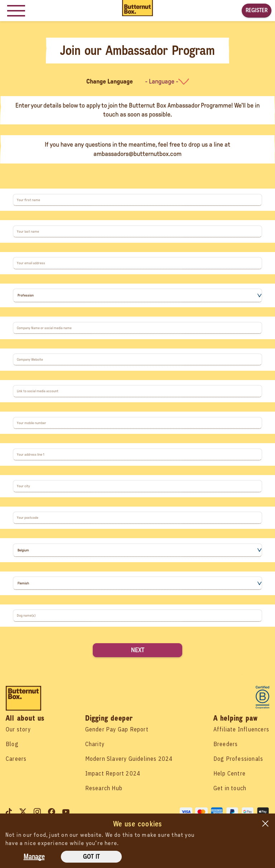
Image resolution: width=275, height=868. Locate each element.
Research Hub (104, 788)
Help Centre (230, 773)
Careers (16, 759)
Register (257, 10)
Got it (91, 857)
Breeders (226, 744)
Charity (95, 744)
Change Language (110, 81)
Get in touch (230, 788)
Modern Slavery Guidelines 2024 (129, 759)
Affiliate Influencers (241, 729)
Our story (18, 729)
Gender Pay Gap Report (117, 729)
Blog (12, 744)
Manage (34, 857)
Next (138, 650)
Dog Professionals (238, 759)
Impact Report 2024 (113, 773)
